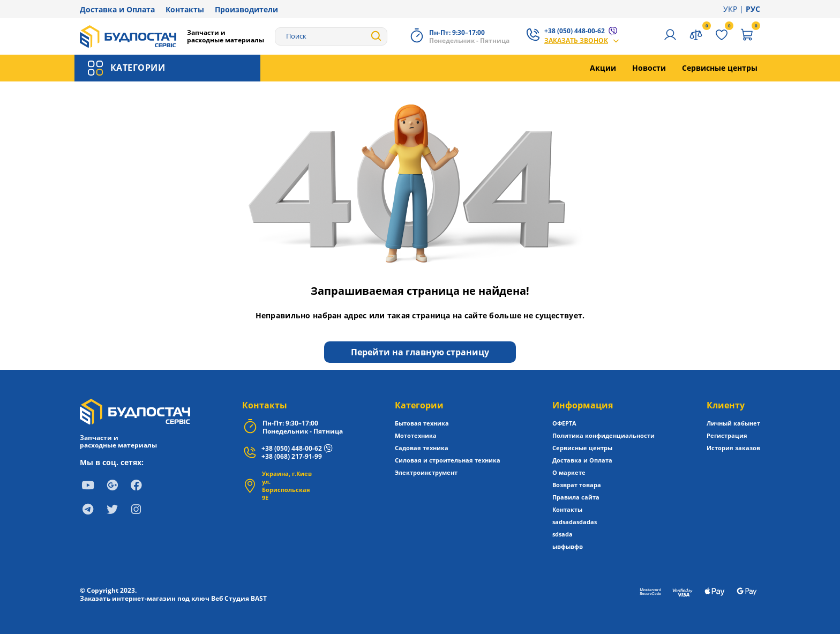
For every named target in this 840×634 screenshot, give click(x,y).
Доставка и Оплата (117, 9)
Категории (419, 405)
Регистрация (727, 435)
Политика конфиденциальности (603, 435)
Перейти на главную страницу (420, 352)
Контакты (185, 9)
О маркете (569, 472)
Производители (246, 9)
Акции (603, 68)
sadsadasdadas (575, 522)
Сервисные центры (720, 68)
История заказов (733, 448)
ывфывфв (568, 546)
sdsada (562, 534)
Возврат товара (577, 485)
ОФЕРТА (564, 423)
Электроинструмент (426, 472)
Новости (649, 68)
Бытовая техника (422, 423)
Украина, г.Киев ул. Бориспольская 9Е (287, 486)
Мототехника (416, 435)
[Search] (331, 36)
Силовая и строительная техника (448, 460)
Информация (583, 405)
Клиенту (726, 405)
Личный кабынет (733, 423)
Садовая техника (422, 448)
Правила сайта (576, 497)
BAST (259, 598)
